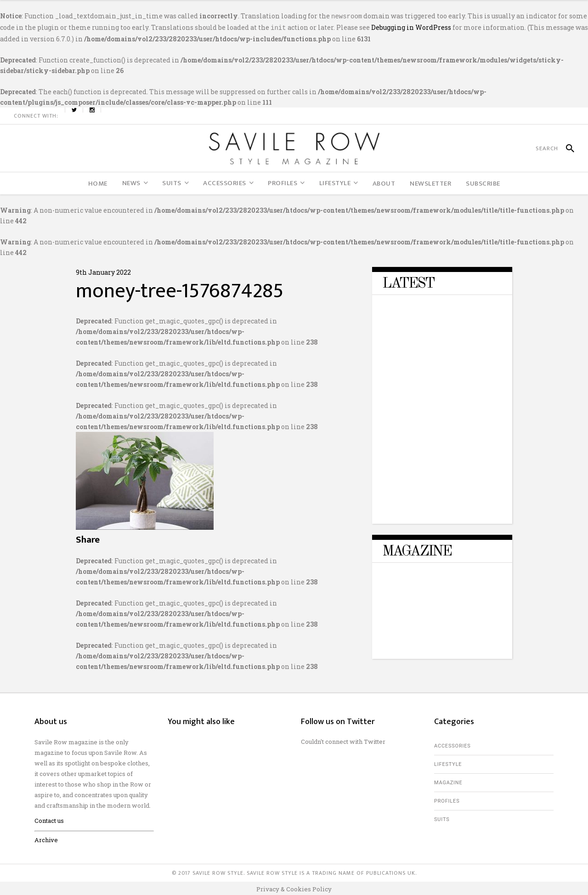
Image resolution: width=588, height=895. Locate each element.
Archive (46, 838)
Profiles (447, 799)
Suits (442, 818)
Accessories (452, 744)
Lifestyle (448, 762)
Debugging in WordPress (411, 26)
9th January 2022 (103, 270)
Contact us (49, 819)
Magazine (448, 781)
